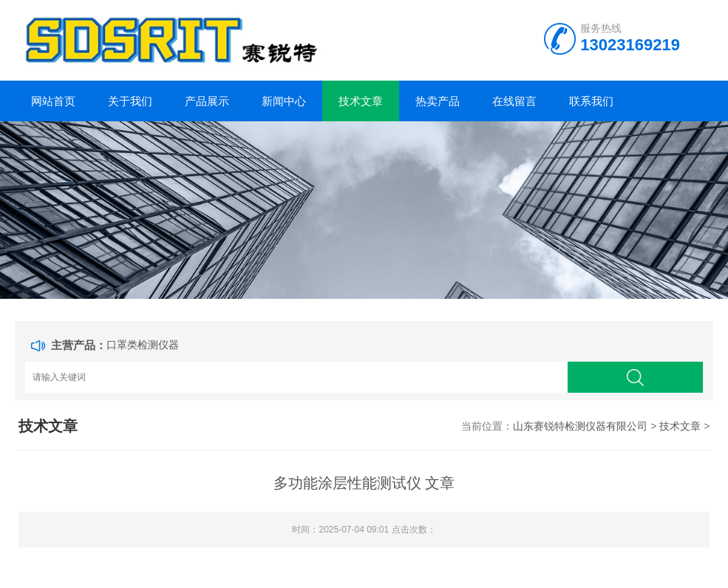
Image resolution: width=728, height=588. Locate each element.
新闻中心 (284, 101)
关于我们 (130, 101)
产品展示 (207, 101)
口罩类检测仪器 (143, 345)
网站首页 (53, 101)
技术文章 (361, 101)
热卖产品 (438, 101)
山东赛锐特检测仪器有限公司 (580, 426)
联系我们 (591, 101)
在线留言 (514, 101)
